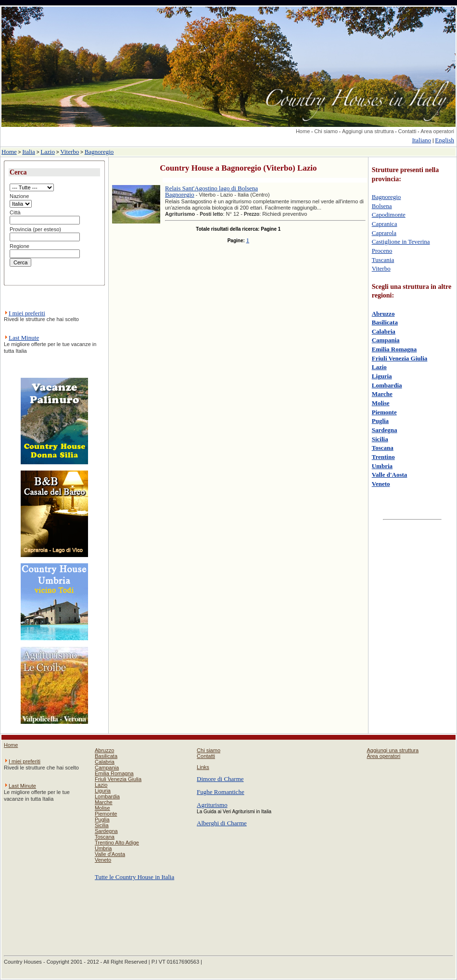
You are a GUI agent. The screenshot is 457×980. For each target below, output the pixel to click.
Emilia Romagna (394, 349)
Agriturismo (212, 805)
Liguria (382, 376)
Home (303, 131)
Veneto (381, 484)
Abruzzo (383, 314)
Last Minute (24, 338)
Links (203, 767)
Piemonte (384, 412)
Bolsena (382, 206)
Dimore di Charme (220, 779)
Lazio (48, 152)
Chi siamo (326, 131)
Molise (381, 403)
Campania (386, 340)
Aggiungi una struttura (368, 131)
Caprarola (384, 233)
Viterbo (70, 152)
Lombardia (387, 385)
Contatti (407, 131)
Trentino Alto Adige (117, 843)
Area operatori (437, 131)
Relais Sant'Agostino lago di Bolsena (211, 188)
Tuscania (383, 260)
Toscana (383, 448)
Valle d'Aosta (390, 475)
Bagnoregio (99, 152)
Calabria (384, 331)
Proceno (382, 251)
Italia (29, 152)
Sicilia (380, 439)
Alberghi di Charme (222, 823)
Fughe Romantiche (221, 792)
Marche (382, 394)
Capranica (385, 224)
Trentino (383, 457)
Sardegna (385, 430)
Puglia (380, 421)
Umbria (382, 466)
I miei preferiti (27, 313)
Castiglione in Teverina (401, 242)
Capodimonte (389, 215)
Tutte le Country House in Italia (134, 877)
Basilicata (385, 322)
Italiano (421, 140)
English (444, 140)
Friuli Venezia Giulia (400, 358)
